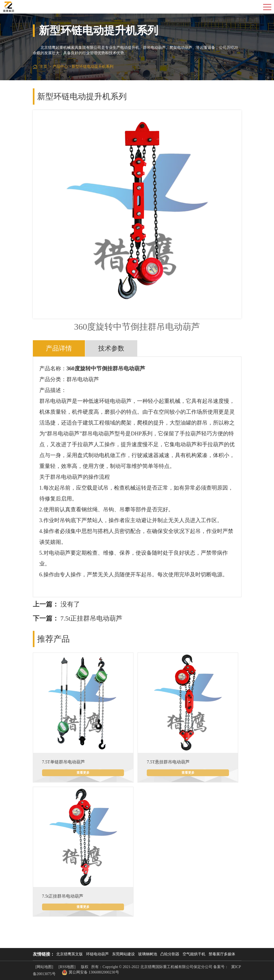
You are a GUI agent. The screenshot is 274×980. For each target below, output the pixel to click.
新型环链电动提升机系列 (93, 67)
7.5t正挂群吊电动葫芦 (92, 618)
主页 (43, 67)
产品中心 (60, 67)
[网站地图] (44, 967)
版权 (85, 967)
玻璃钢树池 (148, 954)
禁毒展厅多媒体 (222, 954)
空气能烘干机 (194, 954)
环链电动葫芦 (97, 954)
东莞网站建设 (123, 954)
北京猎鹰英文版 (69, 954)
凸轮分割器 (170, 954)
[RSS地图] (67, 967)
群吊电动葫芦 (83, 379)
